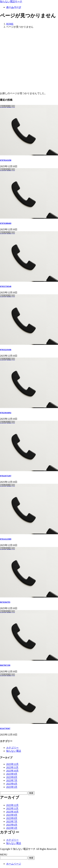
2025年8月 (12, 777)
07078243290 (6, 160)
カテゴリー (12, 748)
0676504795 (5, 602)
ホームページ (14, 864)
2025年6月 (12, 784)
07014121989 (6, 539)
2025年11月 (12, 767)
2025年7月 (12, 780)
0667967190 (5, 665)
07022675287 (6, 476)
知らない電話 (14, 751)
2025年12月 (12, 764)
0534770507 (5, 728)
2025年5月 (12, 787)
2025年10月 (12, 771)
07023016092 (6, 413)
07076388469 (6, 223)
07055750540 (6, 286)
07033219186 (6, 350)
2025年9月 (12, 774)
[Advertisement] (29, 60)
